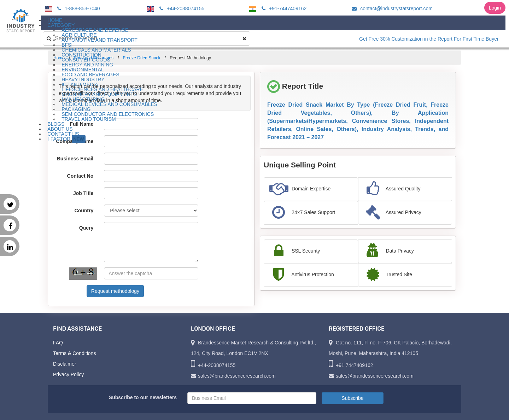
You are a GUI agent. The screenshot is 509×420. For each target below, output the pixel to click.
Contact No (80, 176)
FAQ (58, 343)
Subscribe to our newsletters (143, 397)
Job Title (83, 193)
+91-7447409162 (283, 8)
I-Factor (66, 139)
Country (84, 211)
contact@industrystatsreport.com (391, 8)
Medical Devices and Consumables (109, 104)
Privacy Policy (68, 374)
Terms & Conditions (74, 353)
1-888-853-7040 (78, 8)
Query (86, 228)
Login (495, 8)
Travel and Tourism (89, 119)
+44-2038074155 (181, 8)
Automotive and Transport (100, 40)
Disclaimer (65, 364)
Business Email (75, 159)
